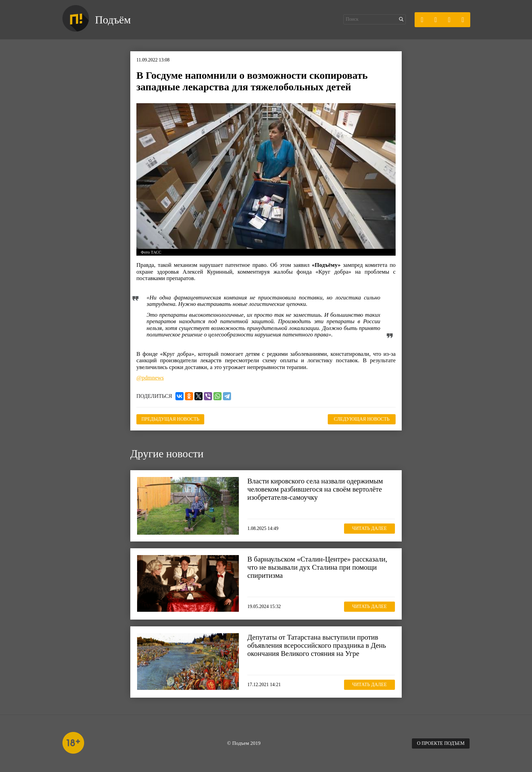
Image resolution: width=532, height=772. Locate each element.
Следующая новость (362, 419)
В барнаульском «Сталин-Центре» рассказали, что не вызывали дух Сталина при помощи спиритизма (317, 567)
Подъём (113, 20)
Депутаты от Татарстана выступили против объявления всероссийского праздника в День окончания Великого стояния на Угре (317, 645)
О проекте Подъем (441, 743)
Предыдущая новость (170, 419)
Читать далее (369, 528)
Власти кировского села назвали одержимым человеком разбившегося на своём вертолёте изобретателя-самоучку (315, 489)
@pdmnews (150, 378)
